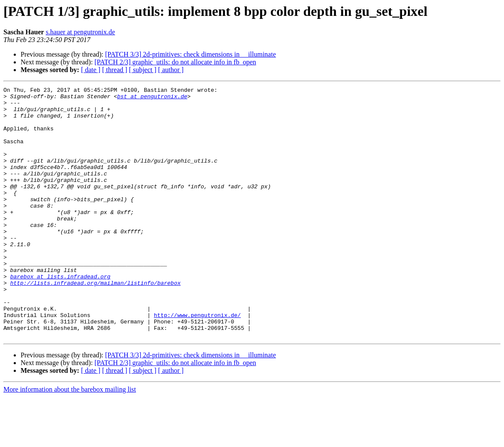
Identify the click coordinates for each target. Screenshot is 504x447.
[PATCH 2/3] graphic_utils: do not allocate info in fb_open (175, 62)
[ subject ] (143, 70)
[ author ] (171, 70)
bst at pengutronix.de (152, 99)
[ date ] (91, 70)
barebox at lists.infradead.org (60, 315)
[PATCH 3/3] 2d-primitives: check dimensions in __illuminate (190, 54)
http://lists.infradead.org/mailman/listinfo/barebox (96, 323)
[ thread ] (115, 70)
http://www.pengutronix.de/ (197, 361)
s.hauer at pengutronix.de (81, 32)
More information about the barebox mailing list (70, 439)
